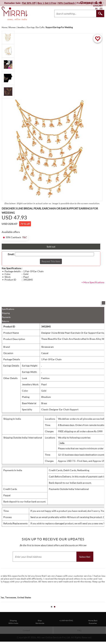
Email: (11, 254)
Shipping (6, 313)
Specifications (8, 309)
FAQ (79, 630)
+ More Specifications (93, 282)
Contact (26, 630)
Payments (6, 317)
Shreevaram (48, 347)
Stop (104, 611)
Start (102, 611)
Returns (5, 321)
